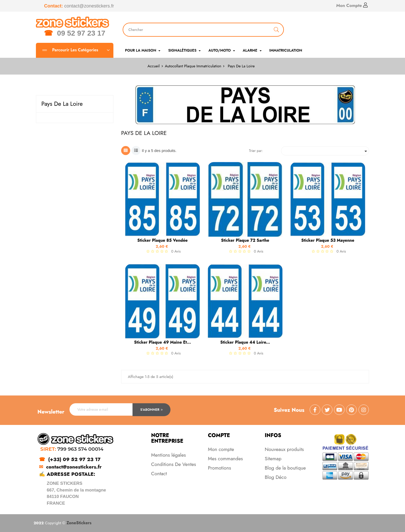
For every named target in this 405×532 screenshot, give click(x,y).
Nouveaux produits (284, 449)
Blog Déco (276, 477)
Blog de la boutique (285, 468)
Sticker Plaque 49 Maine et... (162, 342)
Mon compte (221, 449)
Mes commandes (225, 459)
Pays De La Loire (62, 104)
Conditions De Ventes (174, 464)
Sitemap (273, 459)
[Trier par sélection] (325, 151)
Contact (159, 474)
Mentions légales (168, 455)
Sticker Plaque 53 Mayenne (328, 240)
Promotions (219, 468)
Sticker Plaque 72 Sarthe (245, 240)
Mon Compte (352, 5)
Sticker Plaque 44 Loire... (245, 342)
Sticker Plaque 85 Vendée (162, 240)
